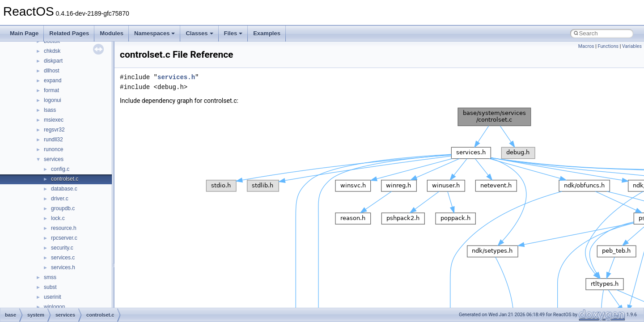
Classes (199, 33)
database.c (64, 189)
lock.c (58, 218)
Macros (586, 46)
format (51, 90)
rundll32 (53, 140)
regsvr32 (54, 130)
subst (50, 287)
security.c (62, 248)
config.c (60, 169)
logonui (53, 100)
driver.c (60, 199)
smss (50, 277)
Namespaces (155, 33)
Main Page (24, 33)
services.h (63, 267)
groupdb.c (63, 208)
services (54, 159)
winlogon (54, 307)
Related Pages (69, 33)
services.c (63, 258)
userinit (53, 297)
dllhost (52, 71)
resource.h (64, 228)
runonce (53, 149)
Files (233, 33)
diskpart (53, 61)
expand (53, 80)
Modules (112, 33)
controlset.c (65, 179)
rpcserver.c (64, 238)
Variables (632, 46)
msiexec (54, 120)
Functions (608, 46)
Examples (267, 33)
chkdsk (52, 51)
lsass (50, 110)
